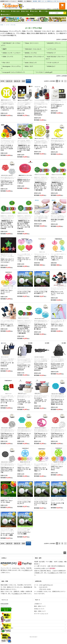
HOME (2, 25)
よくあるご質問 (56, 9)
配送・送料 (38, 558)
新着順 (23, 81)
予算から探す (15, 11)
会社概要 (3, 622)
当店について (5, 11)
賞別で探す (25, 11)
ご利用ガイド (49, 9)
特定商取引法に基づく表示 (7, 628)
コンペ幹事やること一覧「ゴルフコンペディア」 (56, 1)
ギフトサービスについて (41, 614)
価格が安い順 (9, 81)
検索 (65, 13)
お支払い (4, 558)
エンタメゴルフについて (41, 9)
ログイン (28, 9)
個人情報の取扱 (4, 631)
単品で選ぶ (34, 11)
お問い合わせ (4, 625)
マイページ (5, 600)
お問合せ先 (38, 581)
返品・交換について (40, 611)
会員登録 (33, 9)
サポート (38, 600)
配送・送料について (40, 606)
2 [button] (59, 81)
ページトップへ (65, 553)
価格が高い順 (17, 81)
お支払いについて (39, 609)
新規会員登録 (4, 604)
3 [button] (62, 81)
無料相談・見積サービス (38, 1)
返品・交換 (5, 581)
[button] (65, 81)
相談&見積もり (6, 15)
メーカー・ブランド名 (11, 25)
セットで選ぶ (44, 11)
